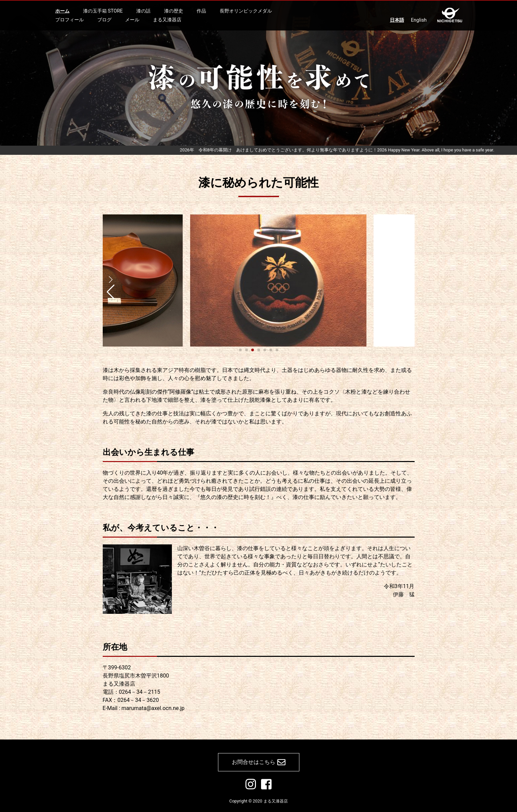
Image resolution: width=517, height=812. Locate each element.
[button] (111, 284)
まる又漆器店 (167, 19)
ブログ (104, 19)
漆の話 (143, 11)
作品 (201, 11)
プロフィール (69, 19)
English (419, 20)
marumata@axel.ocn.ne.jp (153, 708)
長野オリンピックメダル (246, 11)
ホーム (62, 11)
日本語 (397, 20)
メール (132, 19)
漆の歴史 (174, 11)
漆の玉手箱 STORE (103, 11)
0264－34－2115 (140, 692)
